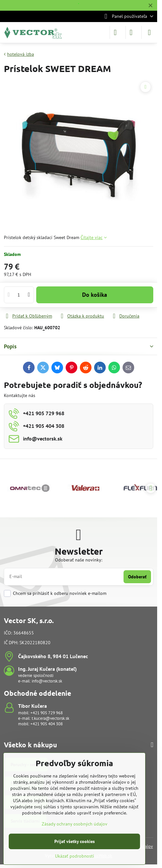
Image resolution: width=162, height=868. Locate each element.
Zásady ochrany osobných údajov (75, 824)
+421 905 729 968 (47, 713)
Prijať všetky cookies (75, 841)
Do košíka (95, 295)
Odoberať (137, 577)
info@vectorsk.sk (47, 681)
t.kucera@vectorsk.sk (50, 718)
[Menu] (149, 32)
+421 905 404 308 (47, 724)
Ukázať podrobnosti (75, 856)
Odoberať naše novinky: (79, 560)
